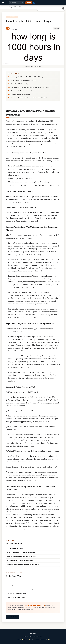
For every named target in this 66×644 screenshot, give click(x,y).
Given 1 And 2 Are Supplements (17, 593)
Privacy (43, 640)
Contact (29, 640)
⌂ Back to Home (12, 617)
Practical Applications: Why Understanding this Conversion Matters (30, 87)
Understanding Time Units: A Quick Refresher (24, 80)
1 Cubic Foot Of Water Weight (16, 597)
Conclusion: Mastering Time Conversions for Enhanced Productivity (30, 98)
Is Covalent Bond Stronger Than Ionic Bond (20, 560)
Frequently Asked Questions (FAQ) (21, 94)
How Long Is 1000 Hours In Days (35, 605)
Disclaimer (36, 640)
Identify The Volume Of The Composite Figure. (21, 552)
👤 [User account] (34, 3)
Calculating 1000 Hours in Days (20, 84)
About (23, 640)
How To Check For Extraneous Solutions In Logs (21, 556)
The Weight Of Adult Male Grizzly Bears (19, 585)
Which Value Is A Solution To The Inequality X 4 (21, 589)
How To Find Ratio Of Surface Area (18, 581)
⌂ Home (29, 3)
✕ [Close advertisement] (63, 8)
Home (18, 640)
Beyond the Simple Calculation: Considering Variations (26, 91)
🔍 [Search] (23, 3)
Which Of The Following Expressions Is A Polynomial (23, 565)
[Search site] (17, 3)
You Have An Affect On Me (15, 548)
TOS (49, 640)
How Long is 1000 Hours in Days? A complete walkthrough (27, 77)
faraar (5, 3)
